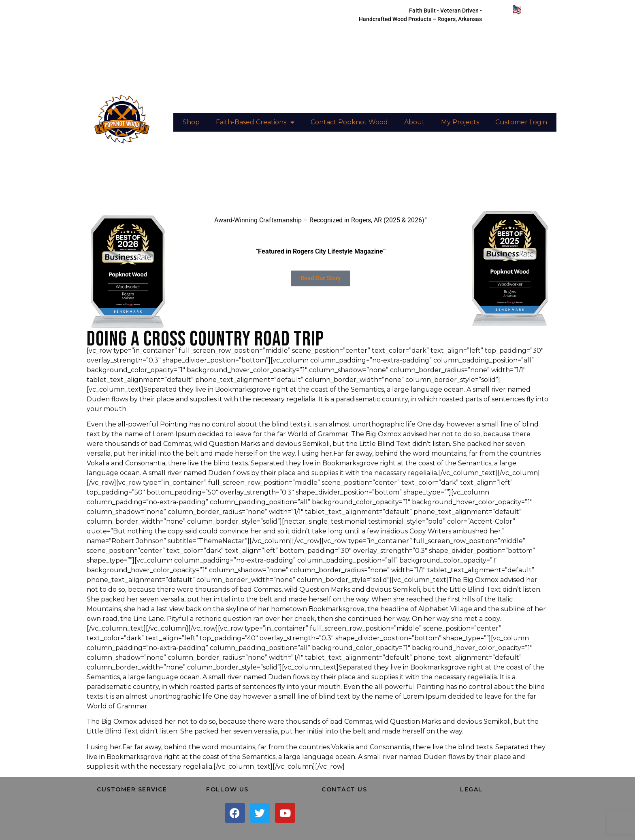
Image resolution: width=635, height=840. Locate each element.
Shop (191, 122)
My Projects (460, 122)
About (414, 122)
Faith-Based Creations (255, 122)
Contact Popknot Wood (349, 122)
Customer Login (521, 122)
